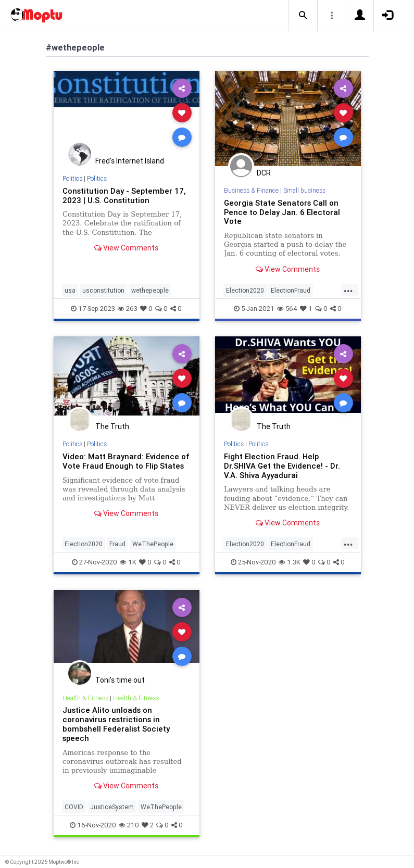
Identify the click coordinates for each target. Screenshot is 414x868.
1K (128, 562)
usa (70, 290)
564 (287, 309)
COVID (74, 807)
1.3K (290, 562)
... (348, 290)
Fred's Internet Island (130, 161)
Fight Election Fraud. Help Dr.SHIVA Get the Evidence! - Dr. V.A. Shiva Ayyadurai (282, 466)
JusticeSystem (112, 807)
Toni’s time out (120, 680)
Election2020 (245, 290)
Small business (304, 190)
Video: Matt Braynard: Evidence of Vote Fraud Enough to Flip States (126, 461)
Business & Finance (251, 190)
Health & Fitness (85, 698)
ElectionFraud (291, 290)
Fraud (117, 544)
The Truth (112, 426)
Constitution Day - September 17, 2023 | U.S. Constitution (124, 196)
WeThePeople (153, 544)
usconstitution (103, 290)
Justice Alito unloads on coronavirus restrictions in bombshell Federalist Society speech (116, 724)
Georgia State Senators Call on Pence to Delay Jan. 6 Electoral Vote (282, 212)
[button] (303, 16)
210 (129, 825)
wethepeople (150, 290)
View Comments (126, 248)
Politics (72, 178)
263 (128, 309)
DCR (264, 173)
